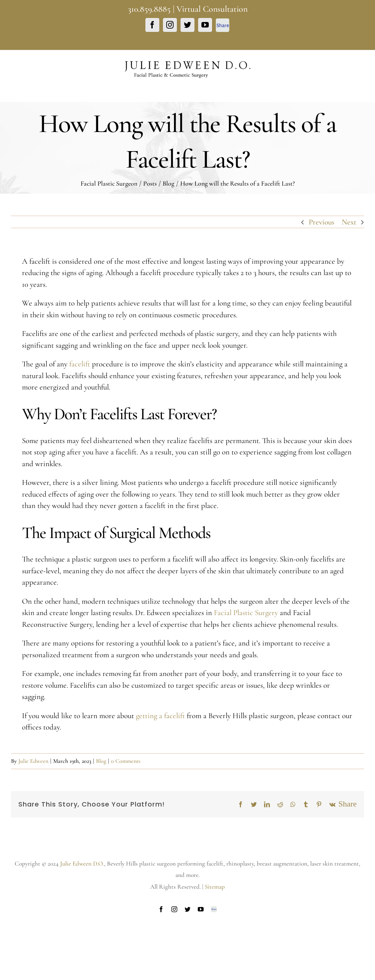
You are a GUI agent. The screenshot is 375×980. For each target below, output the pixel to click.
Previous (322, 222)
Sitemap (215, 887)
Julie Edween (33, 761)
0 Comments (126, 761)
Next (349, 222)
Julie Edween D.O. (82, 864)
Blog (101, 761)
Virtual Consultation (212, 9)
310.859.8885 (149, 9)
